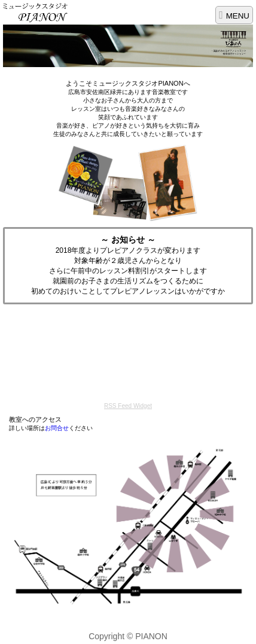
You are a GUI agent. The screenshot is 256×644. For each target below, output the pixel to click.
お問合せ (57, 428)
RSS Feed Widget (128, 406)
